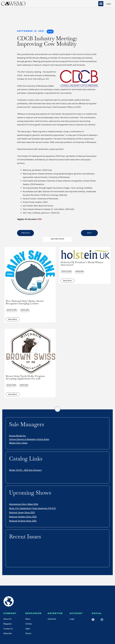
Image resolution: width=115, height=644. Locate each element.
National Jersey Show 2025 (22, 512)
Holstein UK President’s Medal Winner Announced (82, 263)
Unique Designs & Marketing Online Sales (29, 439)
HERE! (39, 219)
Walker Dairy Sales (18, 443)
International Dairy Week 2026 (24, 504)
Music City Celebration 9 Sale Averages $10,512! (32, 508)
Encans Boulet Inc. (18, 436)
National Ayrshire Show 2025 (23, 521)
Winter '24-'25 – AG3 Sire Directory (25, 470)
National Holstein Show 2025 (23, 517)
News (50, 32)
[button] (101, 4)
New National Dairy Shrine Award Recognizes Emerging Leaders (25, 302)
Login (109, 4)
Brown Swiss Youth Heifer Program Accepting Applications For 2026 (25, 377)
